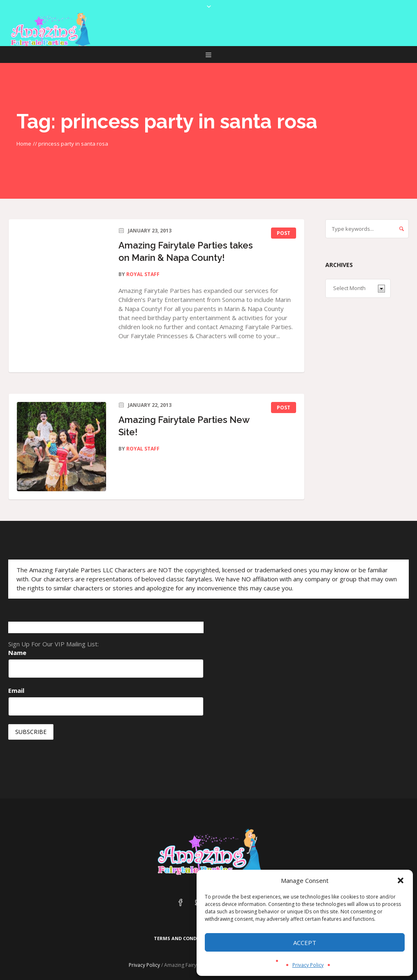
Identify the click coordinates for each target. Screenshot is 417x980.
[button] (401, 880)
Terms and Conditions (184, 938)
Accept (305, 943)
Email (16, 690)
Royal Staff (143, 274)
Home (24, 144)
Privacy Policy (308, 965)
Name (17, 653)
